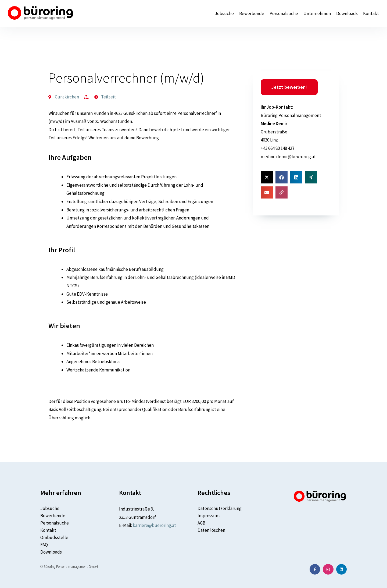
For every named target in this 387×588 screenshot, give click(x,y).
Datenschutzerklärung (220, 508)
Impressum (209, 516)
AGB (201, 523)
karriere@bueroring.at (154, 525)
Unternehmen (317, 14)
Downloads (347, 14)
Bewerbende (252, 14)
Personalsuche (284, 14)
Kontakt (371, 14)
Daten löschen (211, 530)
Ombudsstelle (54, 537)
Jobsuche (224, 14)
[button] (267, 177)
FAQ (44, 545)
